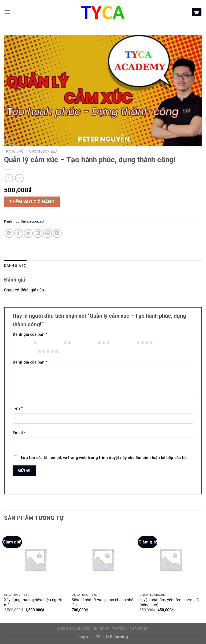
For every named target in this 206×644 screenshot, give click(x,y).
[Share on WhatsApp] (9, 233)
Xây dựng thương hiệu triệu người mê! (33, 602)
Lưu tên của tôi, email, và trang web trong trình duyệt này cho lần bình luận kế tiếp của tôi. (104, 458)
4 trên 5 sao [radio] (124, 342)
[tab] (15, 266)
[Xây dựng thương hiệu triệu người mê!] (35, 559)
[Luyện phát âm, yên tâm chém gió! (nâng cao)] (171, 559)
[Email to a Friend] (38, 233)
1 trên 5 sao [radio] (21, 342)
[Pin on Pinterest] (48, 233)
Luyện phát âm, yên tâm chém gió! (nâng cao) (170, 602)
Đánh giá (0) (15, 266)
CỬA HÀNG (139, 629)
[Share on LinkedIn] (57, 233)
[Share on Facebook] (19, 233)
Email (19, 433)
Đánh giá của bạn (30, 334)
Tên (18, 408)
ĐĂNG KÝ (101, 629)
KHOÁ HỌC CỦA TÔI (74, 629)
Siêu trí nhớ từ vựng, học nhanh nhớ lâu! (102, 602)
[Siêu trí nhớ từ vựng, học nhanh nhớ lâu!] (103, 559)
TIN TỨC (119, 629)
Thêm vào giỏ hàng (32, 202)
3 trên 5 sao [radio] (86, 342)
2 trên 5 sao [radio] (51, 342)
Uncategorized (43, 151)
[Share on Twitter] (28, 233)
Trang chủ (14, 151)
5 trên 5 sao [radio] (26, 351)
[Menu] (7, 12)
